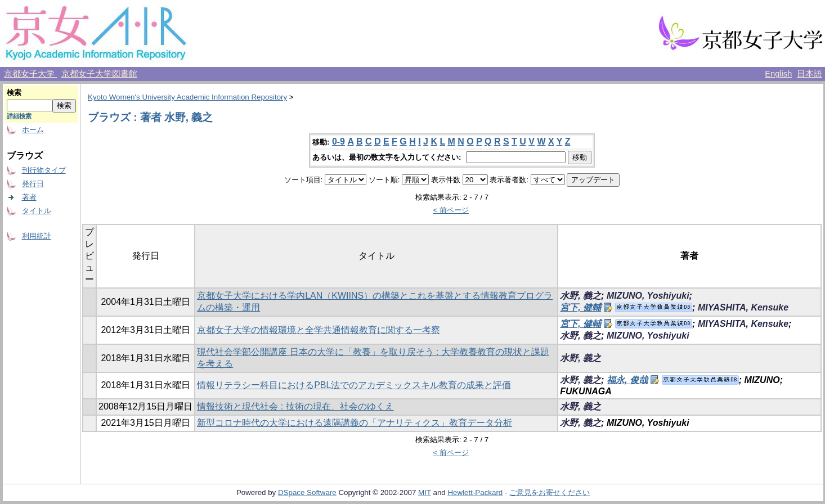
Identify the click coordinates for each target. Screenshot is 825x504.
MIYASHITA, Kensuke (743, 307)
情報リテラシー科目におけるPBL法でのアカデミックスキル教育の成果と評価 (354, 385)
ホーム (33, 130)
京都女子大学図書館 (99, 74)
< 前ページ (451, 210)
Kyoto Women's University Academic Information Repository (187, 97)
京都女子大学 (30, 74)
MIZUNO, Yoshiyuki (648, 296)
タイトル (37, 211)
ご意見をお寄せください (550, 492)
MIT (425, 492)
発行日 (33, 184)
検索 (14, 93)
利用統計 (37, 236)
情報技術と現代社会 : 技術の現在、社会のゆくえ (295, 406)
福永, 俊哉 (627, 380)
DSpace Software (307, 492)
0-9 (338, 141)
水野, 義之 (580, 296)
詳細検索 (19, 116)
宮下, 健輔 (580, 307)
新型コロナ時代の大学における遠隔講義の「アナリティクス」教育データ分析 (355, 423)
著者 (29, 197)
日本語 (810, 74)
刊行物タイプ (44, 170)
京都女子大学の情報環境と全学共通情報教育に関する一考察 (319, 330)
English (778, 74)
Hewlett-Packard (475, 492)
